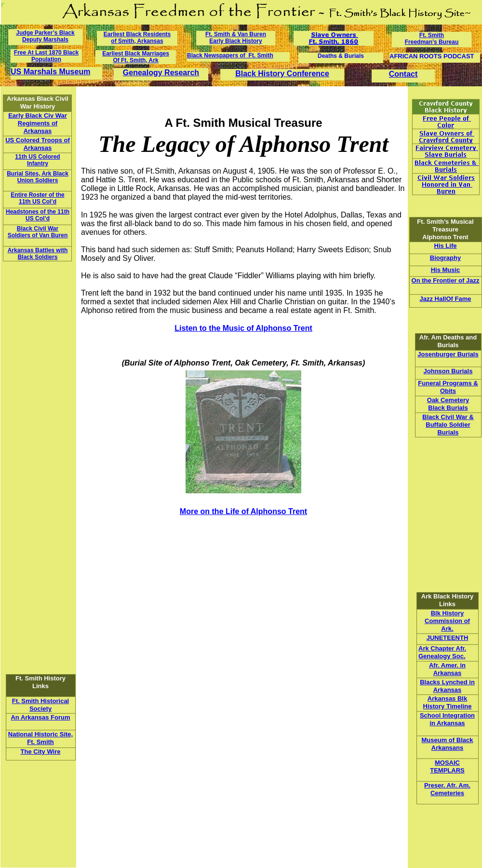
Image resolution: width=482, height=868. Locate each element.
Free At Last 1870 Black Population (46, 56)
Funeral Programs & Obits (448, 387)
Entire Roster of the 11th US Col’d (37, 198)
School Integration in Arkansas (447, 719)
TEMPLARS (447, 770)
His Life (446, 246)
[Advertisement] (33, 588)
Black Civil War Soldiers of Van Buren (38, 232)
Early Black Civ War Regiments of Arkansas (38, 123)
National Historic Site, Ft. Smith (40, 738)
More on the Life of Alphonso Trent (243, 511)
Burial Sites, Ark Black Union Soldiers (38, 177)
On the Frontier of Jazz (446, 280)
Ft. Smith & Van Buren (236, 34)
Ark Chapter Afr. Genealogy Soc (442, 652)
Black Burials (448, 408)
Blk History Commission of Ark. (447, 621)
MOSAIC (447, 763)
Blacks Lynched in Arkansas (447, 686)
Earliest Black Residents (137, 34)
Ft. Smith (432, 35)
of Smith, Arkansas (137, 41)
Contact (403, 74)
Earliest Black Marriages (136, 54)
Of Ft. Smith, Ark (135, 60)
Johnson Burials (448, 371)
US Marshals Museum (50, 72)
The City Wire (41, 752)
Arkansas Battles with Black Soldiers (38, 254)
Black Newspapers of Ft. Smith (230, 55)
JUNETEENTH (448, 638)
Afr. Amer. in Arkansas (447, 669)
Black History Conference (282, 74)
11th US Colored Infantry (37, 160)
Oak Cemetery (448, 400)
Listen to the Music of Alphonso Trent (243, 328)
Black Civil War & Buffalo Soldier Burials (448, 425)
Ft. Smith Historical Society (40, 705)
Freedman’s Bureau (432, 42)
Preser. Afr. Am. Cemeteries (447, 789)
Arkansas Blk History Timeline (448, 702)
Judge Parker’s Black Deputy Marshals (45, 36)
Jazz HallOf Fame (446, 299)
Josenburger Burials (448, 354)
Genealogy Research (161, 73)
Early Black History (235, 41)
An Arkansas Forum (40, 717)
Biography (445, 258)
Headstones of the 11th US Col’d (38, 215)
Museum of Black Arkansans (448, 744)
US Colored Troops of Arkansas (38, 144)
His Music (446, 270)
